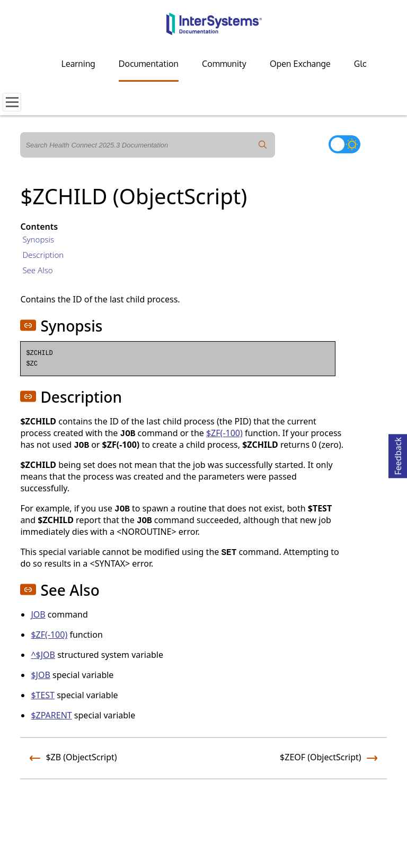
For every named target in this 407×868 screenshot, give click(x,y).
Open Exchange (300, 64)
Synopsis (38, 239)
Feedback (398, 454)
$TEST (43, 695)
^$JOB (43, 655)
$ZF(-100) (224, 433)
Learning (78, 64)
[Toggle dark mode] (344, 144)
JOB (38, 614)
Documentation (149, 64)
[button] (28, 325)
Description (43, 255)
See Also (37, 270)
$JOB (40, 675)
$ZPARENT (51, 715)
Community (224, 64)
